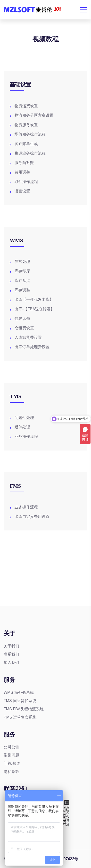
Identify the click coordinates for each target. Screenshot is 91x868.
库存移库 (22, 271)
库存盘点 (22, 281)
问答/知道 (12, 763)
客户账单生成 (26, 144)
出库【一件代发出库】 (34, 299)
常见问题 (11, 755)
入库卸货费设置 (28, 337)
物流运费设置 (26, 106)
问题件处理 (24, 418)
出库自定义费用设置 (32, 516)
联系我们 (11, 654)
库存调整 (22, 290)
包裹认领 (22, 318)
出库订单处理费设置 (32, 347)
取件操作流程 (26, 182)
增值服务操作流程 (30, 134)
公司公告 (11, 747)
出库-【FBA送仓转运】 (34, 309)
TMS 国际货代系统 (20, 701)
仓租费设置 (24, 328)
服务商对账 (24, 163)
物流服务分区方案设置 (34, 115)
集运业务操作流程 (30, 153)
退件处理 (22, 427)
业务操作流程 (26, 437)
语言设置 (22, 191)
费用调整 (22, 172)
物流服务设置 (26, 125)
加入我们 (11, 663)
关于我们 (11, 646)
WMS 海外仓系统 (19, 692)
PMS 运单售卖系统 (20, 717)
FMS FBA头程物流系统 (24, 709)
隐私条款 (11, 772)
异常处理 (22, 262)
